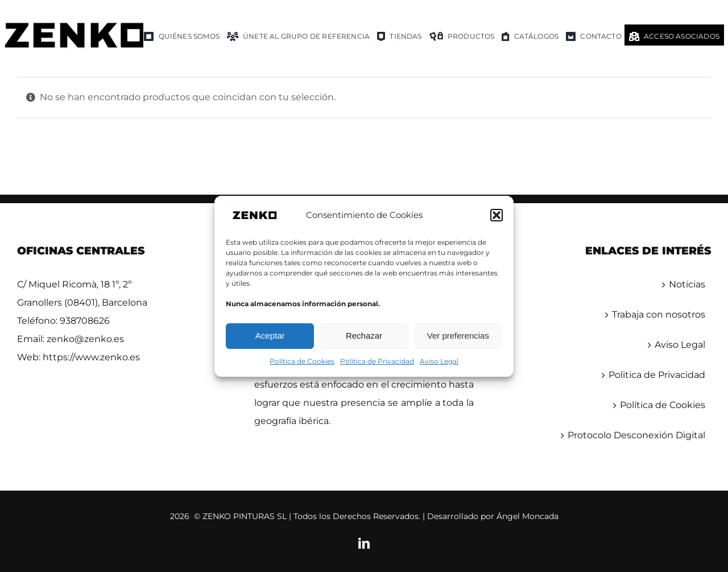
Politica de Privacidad (377, 361)
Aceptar (270, 336)
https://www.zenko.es (91, 357)
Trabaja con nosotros (659, 314)
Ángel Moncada (528, 516)
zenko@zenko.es (85, 339)
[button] (497, 215)
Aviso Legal (439, 361)
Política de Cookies (302, 361)
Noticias (687, 284)
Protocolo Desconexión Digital (636, 435)
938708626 (85, 321)
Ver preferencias (458, 336)
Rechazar (364, 336)
